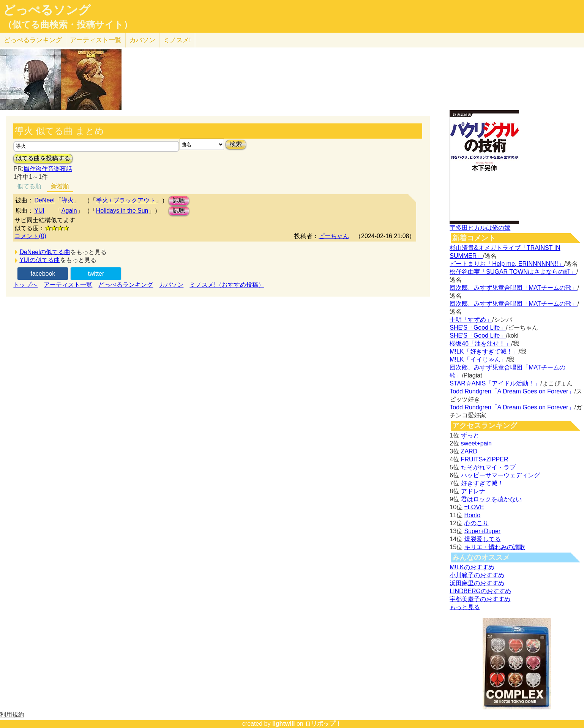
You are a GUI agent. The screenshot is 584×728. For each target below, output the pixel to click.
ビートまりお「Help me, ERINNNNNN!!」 (507, 264)
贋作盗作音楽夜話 (48, 169)
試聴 (179, 200)
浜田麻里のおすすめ (477, 583)
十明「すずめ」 (471, 320)
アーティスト (96, 40)
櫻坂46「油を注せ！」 (480, 343)
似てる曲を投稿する (43, 158)
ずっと (470, 435)
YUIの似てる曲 (40, 260)
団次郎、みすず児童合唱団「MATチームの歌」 (514, 288)
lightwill (284, 724)
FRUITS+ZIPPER (485, 459)
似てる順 (29, 186)
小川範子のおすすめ (477, 575)
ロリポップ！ (323, 724)
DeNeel (44, 200)
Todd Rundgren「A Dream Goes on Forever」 (512, 391)
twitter (96, 274)
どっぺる (33, 40)
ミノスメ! (177, 40)
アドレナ (473, 491)
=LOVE (474, 507)
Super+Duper (483, 531)
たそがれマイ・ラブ (488, 467)
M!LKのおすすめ (472, 567)
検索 (236, 144)
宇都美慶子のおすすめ (480, 599)
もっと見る (465, 607)
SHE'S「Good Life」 (478, 328)
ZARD (469, 451)
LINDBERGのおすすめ (480, 591)
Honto (473, 515)
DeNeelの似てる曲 (45, 252)
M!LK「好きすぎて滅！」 (484, 351)
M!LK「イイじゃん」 (478, 359)
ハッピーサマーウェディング (500, 475)
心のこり (477, 523)
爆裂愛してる (483, 539)
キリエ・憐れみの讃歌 (495, 547)
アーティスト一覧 (68, 285)
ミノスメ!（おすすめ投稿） (227, 285)
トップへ (25, 285)
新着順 (60, 186)
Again (69, 211)
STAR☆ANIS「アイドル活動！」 (495, 383)
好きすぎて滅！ (482, 483)
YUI (39, 211)
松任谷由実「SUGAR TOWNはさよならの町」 (513, 272)
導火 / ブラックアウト (126, 200)
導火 (68, 200)
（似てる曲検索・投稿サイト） (68, 25)
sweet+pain (476, 443)
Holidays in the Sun (122, 211)
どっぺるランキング (126, 285)
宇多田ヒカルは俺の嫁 (480, 228)
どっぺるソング (47, 10)
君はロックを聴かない (491, 499)
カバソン (142, 40)
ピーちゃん (334, 236)
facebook (43, 274)
